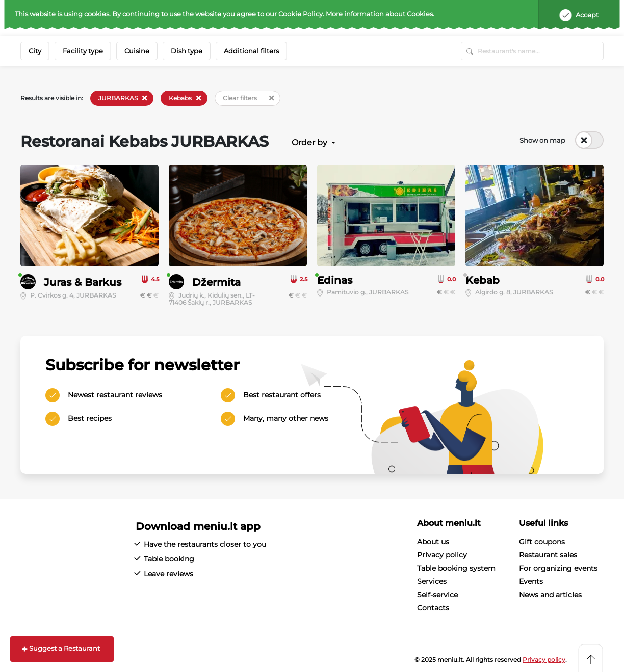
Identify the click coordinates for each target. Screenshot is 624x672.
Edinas (335, 280)
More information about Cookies (379, 14)
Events (531, 581)
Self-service (437, 595)
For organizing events (558, 568)
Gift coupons (542, 542)
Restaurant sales (548, 555)
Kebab (483, 280)
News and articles (550, 595)
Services (432, 581)
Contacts (433, 608)
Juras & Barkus (83, 282)
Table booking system (456, 568)
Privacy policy (442, 555)
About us (433, 542)
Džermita (216, 282)
